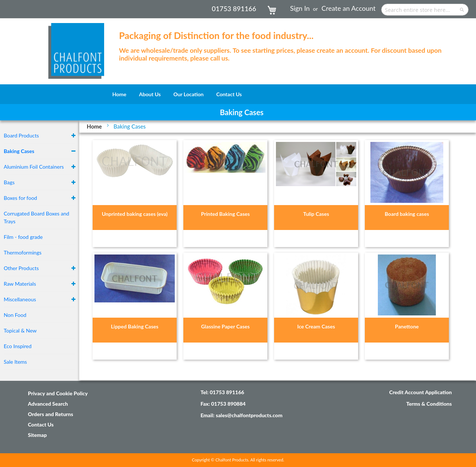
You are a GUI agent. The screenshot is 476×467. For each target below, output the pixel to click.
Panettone (407, 326)
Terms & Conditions (429, 404)
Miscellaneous (20, 299)
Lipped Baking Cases (135, 326)
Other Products (21, 268)
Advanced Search (48, 404)
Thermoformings (23, 252)
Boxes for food (20, 198)
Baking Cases (19, 151)
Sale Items (15, 362)
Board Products (21, 135)
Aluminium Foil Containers (34, 167)
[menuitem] (119, 94)
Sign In (300, 8)
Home (95, 126)
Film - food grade (23, 237)
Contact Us (41, 424)
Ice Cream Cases (316, 326)
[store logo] (76, 47)
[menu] (238, 94)
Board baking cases (407, 214)
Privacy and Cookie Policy (58, 393)
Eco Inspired (18, 346)
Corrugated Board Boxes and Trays (36, 217)
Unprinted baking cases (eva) (135, 214)
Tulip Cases (316, 214)
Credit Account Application (420, 392)
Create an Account (349, 8)
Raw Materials (20, 284)
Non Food (15, 315)
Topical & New (20, 330)
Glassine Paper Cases (226, 326)
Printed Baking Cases (226, 214)
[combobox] (425, 10)
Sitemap (37, 435)
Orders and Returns (51, 414)
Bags (9, 182)
